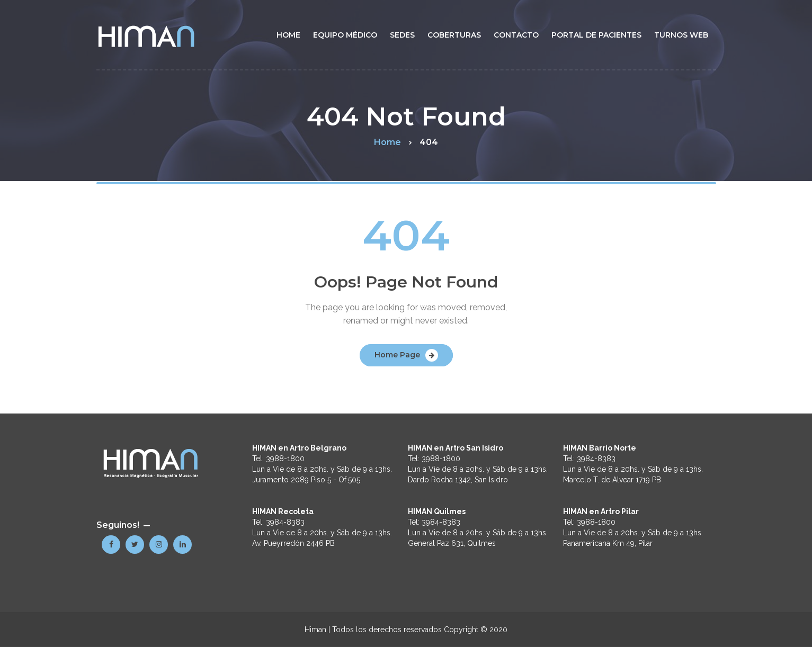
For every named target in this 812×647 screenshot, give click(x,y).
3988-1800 (285, 459)
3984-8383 (285, 522)
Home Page (397, 355)
